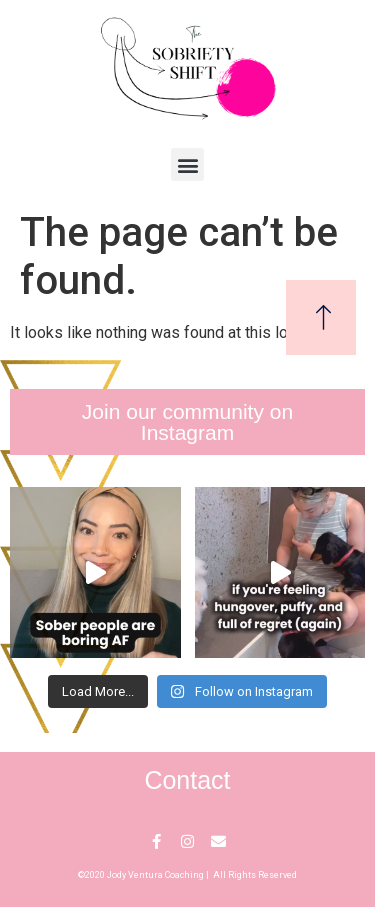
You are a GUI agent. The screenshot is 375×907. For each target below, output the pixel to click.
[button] (187, 164)
